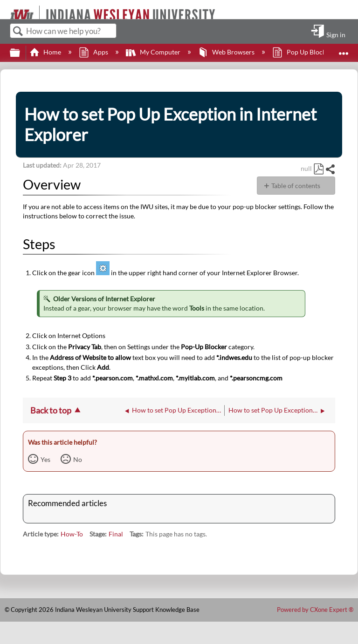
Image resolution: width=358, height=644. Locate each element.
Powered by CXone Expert (315, 610)
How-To (72, 534)
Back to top (51, 410)
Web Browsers (227, 52)
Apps (94, 52)
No (78, 459)
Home (46, 52)
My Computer (154, 52)
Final (116, 534)
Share (330, 169)
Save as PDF (318, 169)
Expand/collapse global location (344, 50)
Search (18, 31)
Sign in (336, 34)
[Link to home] (6, 10)
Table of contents (296, 186)
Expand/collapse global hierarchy (21, 53)
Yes (45, 459)
